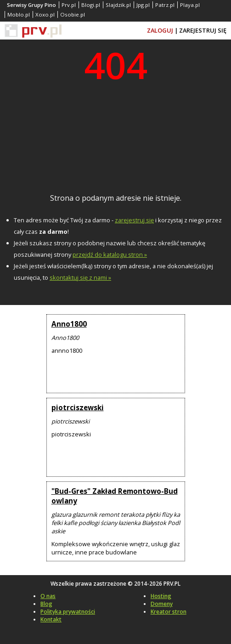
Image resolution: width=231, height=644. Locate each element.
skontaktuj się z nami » (80, 277)
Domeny (162, 604)
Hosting (161, 596)
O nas (48, 596)
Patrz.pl (165, 5)
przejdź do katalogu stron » (110, 254)
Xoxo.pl (45, 14)
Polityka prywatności (68, 612)
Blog (46, 604)
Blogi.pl (91, 5)
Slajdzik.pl (118, 5)
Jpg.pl (143, 5)
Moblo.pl (19, 14)
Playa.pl (190, 5)
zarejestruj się (134, 220)
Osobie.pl (73, 14)
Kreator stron (169, 612)
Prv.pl (69, 5)
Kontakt (51, 619)
